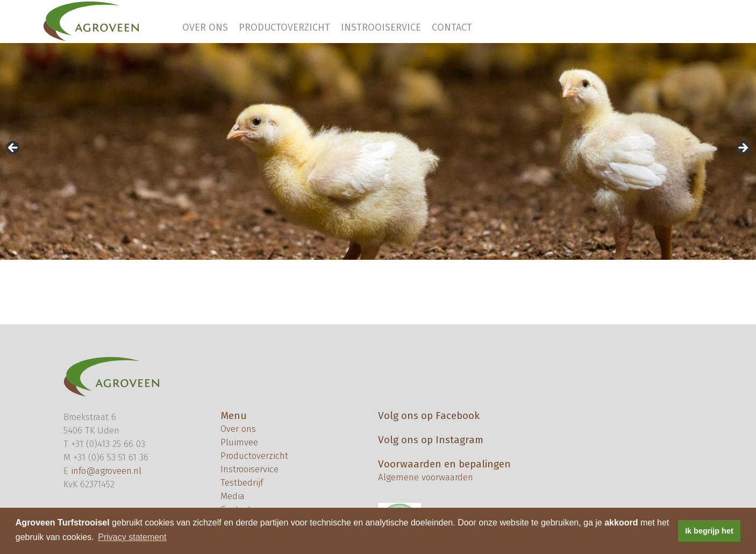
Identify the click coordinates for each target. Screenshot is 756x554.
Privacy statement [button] (132, 537)
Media (233, 496)
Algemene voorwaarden (426, 477)
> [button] (743, 148)
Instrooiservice (381, 27)
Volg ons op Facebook (429, 416)
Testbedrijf (242, 483)
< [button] (13, 148)
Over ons (205, 27)
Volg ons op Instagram (431, 440)
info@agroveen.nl (106, 471)
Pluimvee (239, 442)
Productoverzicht (284, 27)
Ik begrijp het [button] (709, 531)
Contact (452, 27)
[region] (378, 151)
